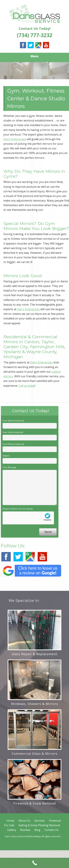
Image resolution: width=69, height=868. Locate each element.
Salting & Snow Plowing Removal (39, 825)
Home (10, 821)
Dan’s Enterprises (15, 139)
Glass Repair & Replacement (34, 654)
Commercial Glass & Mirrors (35, 754)
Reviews (25, 830)
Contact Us (51, 830)
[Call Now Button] (34, 863)
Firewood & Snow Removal (35, 803)
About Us (24, 821)
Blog (37, 830)
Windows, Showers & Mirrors (34, 704)
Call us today (27, 386)
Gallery (12, 830)
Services (40, 821)
